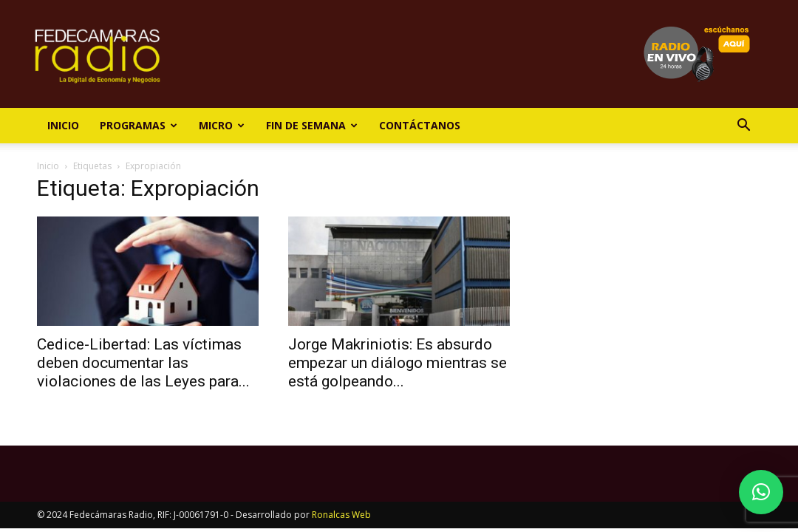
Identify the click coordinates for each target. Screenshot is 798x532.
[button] (743, 127)
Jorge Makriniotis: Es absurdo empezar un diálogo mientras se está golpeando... (398, 363)
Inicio (63, 125)
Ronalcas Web (341, 515)
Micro (222, 125)
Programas (139, 125)
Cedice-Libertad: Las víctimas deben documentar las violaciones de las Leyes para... (143, 363)
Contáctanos (420, 125)
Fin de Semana (312, 125)
